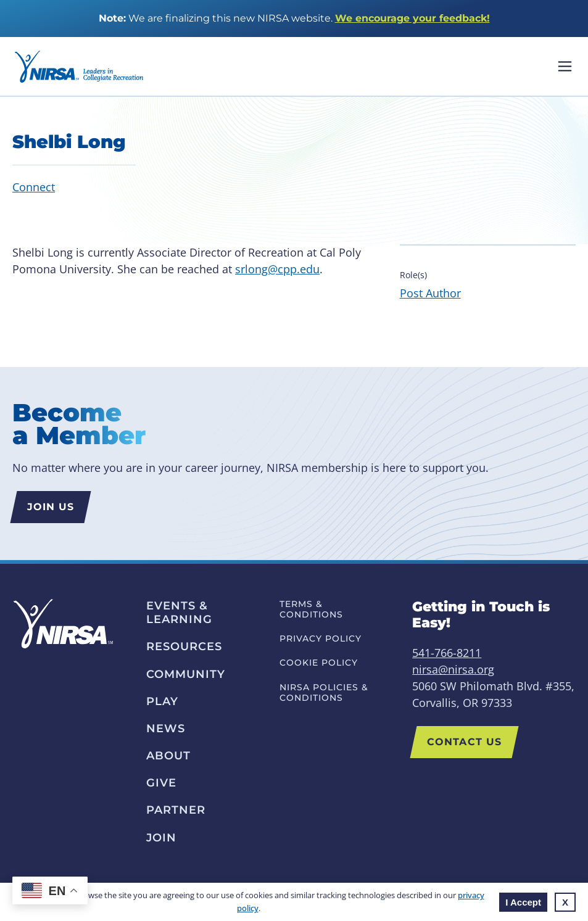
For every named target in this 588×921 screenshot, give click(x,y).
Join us (51, 507)
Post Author (430, 293)
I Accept (523, 902)
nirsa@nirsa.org (453, 669)
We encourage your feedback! (412, 18)
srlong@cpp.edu (277, 269)
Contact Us (464, 742)
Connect (34, 187)
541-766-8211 (447, 653)
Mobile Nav (565, 66)
